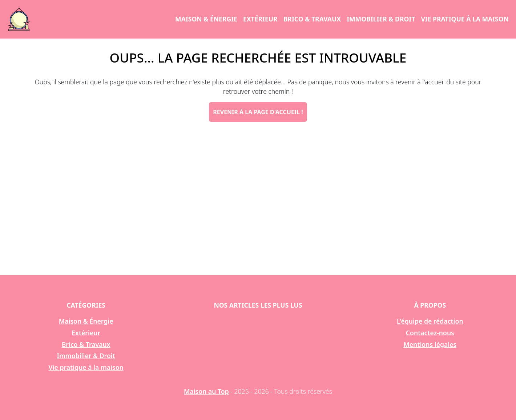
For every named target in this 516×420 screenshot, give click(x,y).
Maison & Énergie (206, 19)
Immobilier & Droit (381, 19)
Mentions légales (430, 344)
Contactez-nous (430, 333)
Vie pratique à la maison (465, 19)
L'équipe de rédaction (430, 321)
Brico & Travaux (312, 19)
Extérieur (260, 19)
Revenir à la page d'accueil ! (258, 112)
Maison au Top (206, 391)
